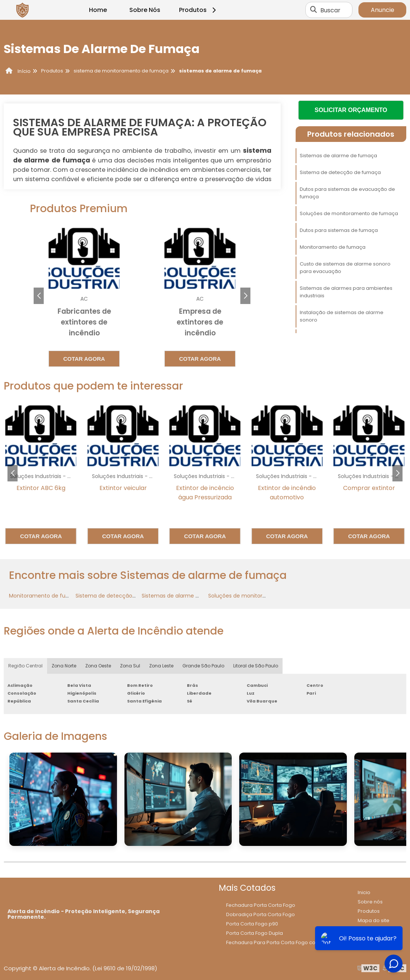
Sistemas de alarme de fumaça (338, 156)
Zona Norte (64, 666)
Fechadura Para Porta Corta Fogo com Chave (282, 942)
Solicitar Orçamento (351, 110)
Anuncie (383, 10)
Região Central (25, 666)
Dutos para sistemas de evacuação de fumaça (347, 193)
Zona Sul (130, 666)
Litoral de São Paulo (256, 666)
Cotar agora (80, 359)
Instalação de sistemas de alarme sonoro (342, 316)
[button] (245, 296)
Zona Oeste (98, 666)
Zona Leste (161, 666)
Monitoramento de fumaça (333, 247)
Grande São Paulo (203, 666)
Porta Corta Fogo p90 (252, 924)
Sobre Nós (145, 10)
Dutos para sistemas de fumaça (339, 230)
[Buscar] (314, 10)
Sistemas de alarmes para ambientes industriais (346, 292)
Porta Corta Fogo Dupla (255, 933)
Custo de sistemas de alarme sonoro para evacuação (345, 268)
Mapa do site (374, 920)
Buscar (330, 10)
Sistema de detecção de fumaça (340, 172)
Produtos (199, 10)
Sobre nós (370, 902)
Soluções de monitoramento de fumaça (349, 213)
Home (98, 10)
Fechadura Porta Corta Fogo (261, 905)
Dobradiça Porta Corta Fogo (261, 914)
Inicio (364, 892)
